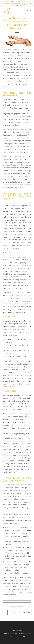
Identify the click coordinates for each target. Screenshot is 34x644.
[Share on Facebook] (5, 612)
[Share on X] (10, 612)
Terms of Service (18, 636)
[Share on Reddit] (24, 612)
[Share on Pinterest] (19, 612)
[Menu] (31, 10)
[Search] (27, 10)
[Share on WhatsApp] (15, 612)
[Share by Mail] (29, 612)
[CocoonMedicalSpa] (14, 10)
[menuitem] (6, 1)
